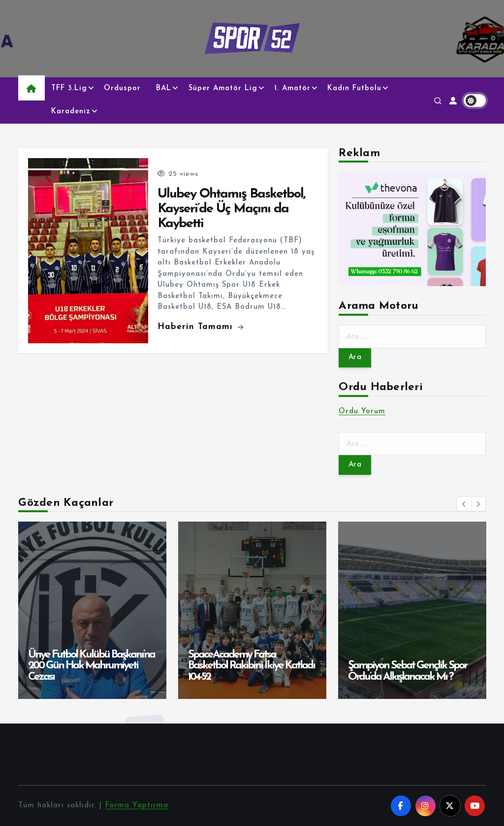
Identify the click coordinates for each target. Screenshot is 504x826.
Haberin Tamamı (201, 327)
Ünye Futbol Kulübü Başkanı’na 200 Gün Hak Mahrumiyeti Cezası (91, 666)
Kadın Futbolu (354, 88)
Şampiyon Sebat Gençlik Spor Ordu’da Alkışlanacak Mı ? (407, 671)
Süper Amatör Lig (223, 88)
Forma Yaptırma (137, 806)
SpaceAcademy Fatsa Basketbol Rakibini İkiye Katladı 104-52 (251, 666)
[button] (464, 504)
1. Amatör (292, 88)
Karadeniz (71, 112)
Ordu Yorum (362, 412)
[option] (92, 610)
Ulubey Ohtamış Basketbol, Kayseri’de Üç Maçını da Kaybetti (231, 209)
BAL (164, 88)
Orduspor (122, 88)
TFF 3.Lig (69, 88)
